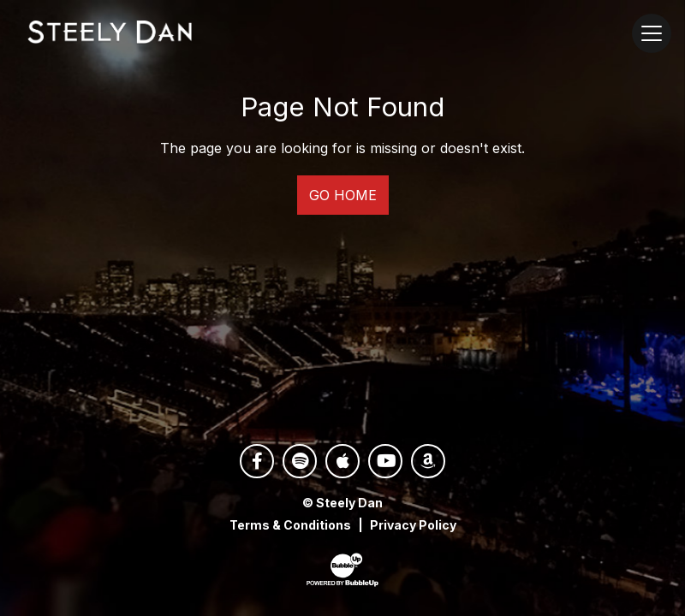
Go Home (343, 195)
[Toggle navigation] (652, 33)
